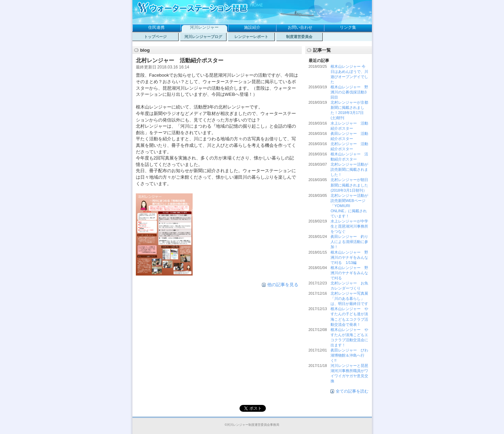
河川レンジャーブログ (203, 37)
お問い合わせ (300, 27)
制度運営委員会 (299, 37)
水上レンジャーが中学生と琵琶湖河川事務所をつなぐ (349, 226)
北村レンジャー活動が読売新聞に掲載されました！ (349, 169)
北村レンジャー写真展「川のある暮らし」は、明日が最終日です (349, 298)
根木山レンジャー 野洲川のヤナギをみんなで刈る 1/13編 (349, 257)
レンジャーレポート (251, 37)
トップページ (155, 37)
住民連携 (156, 27)
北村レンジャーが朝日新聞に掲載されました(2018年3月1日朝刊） (349, 185)
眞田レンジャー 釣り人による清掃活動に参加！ (349, 242)
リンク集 (348, 27)
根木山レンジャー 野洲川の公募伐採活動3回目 (349, 92)
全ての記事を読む (352, 391)
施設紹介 (252, 27)
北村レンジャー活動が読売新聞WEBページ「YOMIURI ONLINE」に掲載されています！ (349, 206)
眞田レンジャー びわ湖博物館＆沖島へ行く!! (349, 355)
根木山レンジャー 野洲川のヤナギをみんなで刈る (349, 273)
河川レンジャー (204, 27)
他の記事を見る (283, 285)
